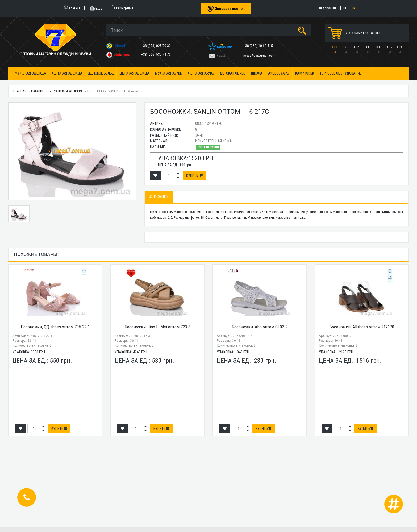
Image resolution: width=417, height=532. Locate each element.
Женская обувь (201, 73)
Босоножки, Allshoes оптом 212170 (362, 327)
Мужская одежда (31, 73)
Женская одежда (67, 73)
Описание (159, 197)
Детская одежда (134, 73)
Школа (257, 73)
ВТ (346, 47)
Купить (194, 175)
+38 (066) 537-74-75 (156, 55)
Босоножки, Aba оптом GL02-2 (260, 327)
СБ (389, 47)
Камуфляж (305, 73)
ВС (399, 47)
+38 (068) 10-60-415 (258, 46)
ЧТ (367, 47)
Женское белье (101, 73)
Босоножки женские (66, 91)
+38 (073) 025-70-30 (156, 46)
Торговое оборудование (341, 73)
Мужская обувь (169, 73)
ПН (335, 47)
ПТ (378, 47)
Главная (20, 91)
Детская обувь (233, 73)
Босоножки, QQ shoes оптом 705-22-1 (55, 327)
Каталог (37, 91)
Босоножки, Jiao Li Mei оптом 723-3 (157, 327)
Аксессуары (279, 73)
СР (356, 47)
